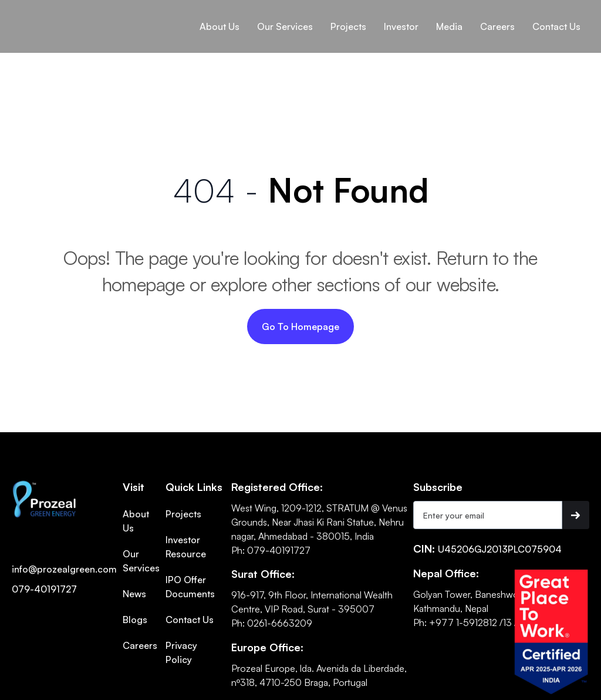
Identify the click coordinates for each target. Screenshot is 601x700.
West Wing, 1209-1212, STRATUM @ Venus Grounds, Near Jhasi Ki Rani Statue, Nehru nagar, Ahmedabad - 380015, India (319, 522)
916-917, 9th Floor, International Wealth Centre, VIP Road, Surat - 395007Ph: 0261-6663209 (312, 609)
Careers (140, 645)
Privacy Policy (181, 652)
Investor (401, 26)
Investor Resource (186, 547)
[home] (52, 14)
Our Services (141, 561)
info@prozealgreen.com (64, 569)
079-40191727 (44, 589)
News (134, 594)
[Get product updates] (488, 515)
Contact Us (190, 620)
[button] (220, 26)
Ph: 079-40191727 (271, 550)
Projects (183, 514)
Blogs (135, 620)
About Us (220, 26)
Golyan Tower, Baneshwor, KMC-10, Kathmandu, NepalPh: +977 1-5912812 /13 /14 (487, 608)
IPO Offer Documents (190, 587)
